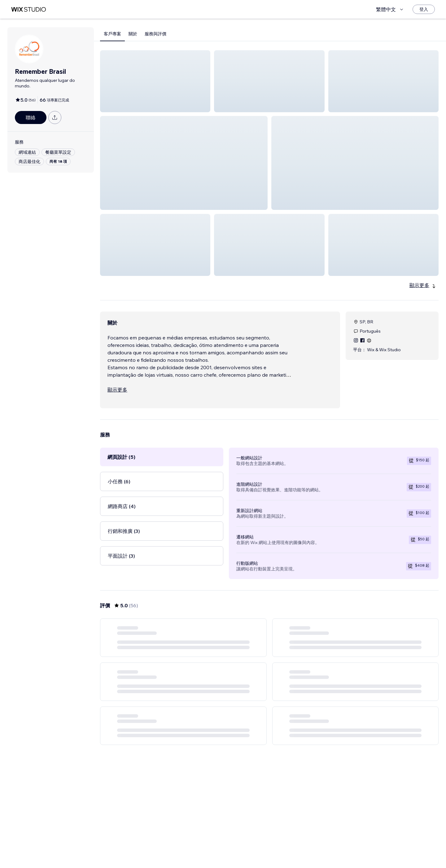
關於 (133, 34)
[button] (155, 81)
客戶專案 (112, 34)
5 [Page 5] (281, 851)
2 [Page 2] (247, 851)
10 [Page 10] (303, 851)
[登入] (424, 9)
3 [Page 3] (258, 851)
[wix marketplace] (28, 9)
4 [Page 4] (269, 851)
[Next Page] (314, 851)
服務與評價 (155, 34)
